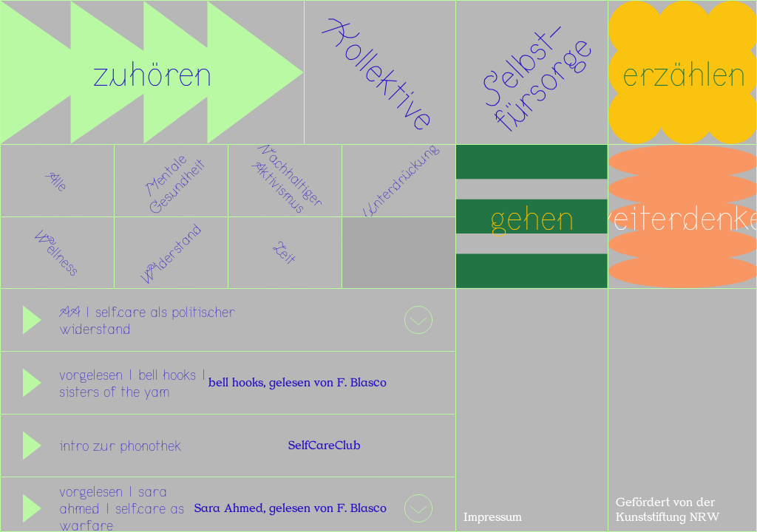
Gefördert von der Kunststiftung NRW (668, 510)
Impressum (493, 517)
